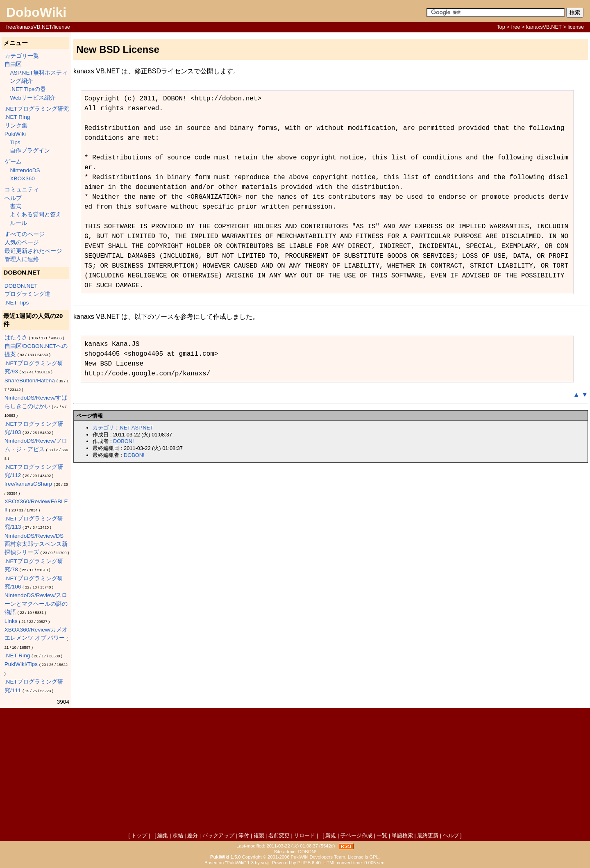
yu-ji (265, 863)
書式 (16, 206)
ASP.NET (142, 428)
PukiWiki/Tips (21, 664)
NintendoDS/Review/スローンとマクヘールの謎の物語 (36, 604)
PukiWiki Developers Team (318, 857)
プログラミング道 (27, 294)
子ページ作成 (356, 835)
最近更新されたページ (33, 251)
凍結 (178, 835)
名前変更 (279, 835)
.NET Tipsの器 (28, 89)
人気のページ (22, 242)
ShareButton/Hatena (30, 381)
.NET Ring (17, 117)
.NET (124, 428)
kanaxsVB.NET (544, 27)
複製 (259, 835)
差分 (193, 835)
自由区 (13, 64)
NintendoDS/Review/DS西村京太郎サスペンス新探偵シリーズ (36, 544)
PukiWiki (15, 134)
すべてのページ (25, 234)
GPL (374, 857)
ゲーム (13, 162)
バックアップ (218, 835)
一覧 (382, 835)
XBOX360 (22, 178)
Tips (15, 142)
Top (501, 27)
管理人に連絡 (22, 259)
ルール (18, 223)
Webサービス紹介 (33, 98)
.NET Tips (17, 303)
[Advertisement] (295, 771)
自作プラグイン (30, 151)
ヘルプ (13, 198)
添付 (244, 835)
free (515, 27)
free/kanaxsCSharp (28, 484)
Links (11, 621)
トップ (139, 835)
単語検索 (402, 835)
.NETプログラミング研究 (37, 109)
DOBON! (123, 441)
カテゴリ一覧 (22, 56)
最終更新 (428, 835)
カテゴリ (103, 428)
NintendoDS (25, 170)
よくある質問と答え (36, 215)
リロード (304, 835)
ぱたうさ (16, 337)
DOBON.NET (21, 286)
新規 (331, 835)
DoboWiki (36, 12)
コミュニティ (22, 190)
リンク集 (16, 126)
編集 (163, 835)
